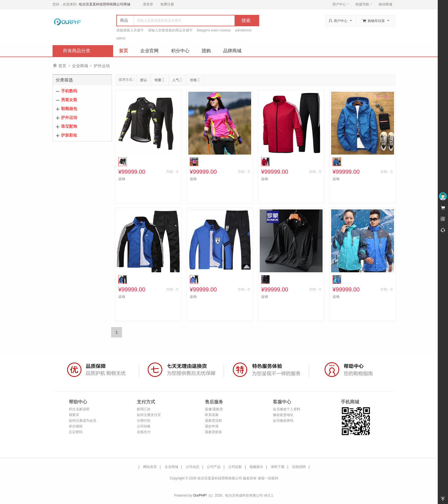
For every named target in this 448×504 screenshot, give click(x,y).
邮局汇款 (144, 409)
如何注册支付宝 (149, 415)
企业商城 (80, 66)
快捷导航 (364, 4)
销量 (158, 80)
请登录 (148, 4)
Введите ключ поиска (214, 30)
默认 (144, 80)
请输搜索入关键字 (130, 30)
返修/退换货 (214, 409)
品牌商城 (232, 51)
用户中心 (341, 4)
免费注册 (167, 4)
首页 (123, 51)
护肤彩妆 (69, 135)
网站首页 (150, 467)
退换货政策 (213, 432)
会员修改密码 (283, 421)
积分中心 (180, 51)
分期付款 (144, 421)
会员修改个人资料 (287, 409)
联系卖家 (212, 415)
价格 (193, 80)
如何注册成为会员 (83, 421)
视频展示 (256, 467)
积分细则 (76, 426)
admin (121, 38)
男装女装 (69, 100)
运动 (122, 179)
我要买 (74, 415)
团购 (206, 51)
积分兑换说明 (79, 409)
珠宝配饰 (69, 126)
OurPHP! (200, 495)
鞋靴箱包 (69, 109)
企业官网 (149, 51)
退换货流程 (213, 421)
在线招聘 (299, 467)
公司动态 (193, 467)
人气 (176, 80)
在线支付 (144, 432)
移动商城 (385, 4)
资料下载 (278, 467)
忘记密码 (76, 432)
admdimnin (244, 30)
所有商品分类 (77, 51)
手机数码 (69, 91)
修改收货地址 (283, 415)
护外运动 (102, 66)
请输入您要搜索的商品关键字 (170, 30)
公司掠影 (235, 467)
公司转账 (144, 426)
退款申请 (212, 426)
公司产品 (214, 467)
